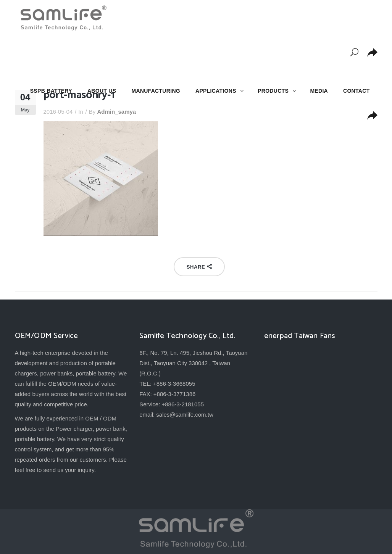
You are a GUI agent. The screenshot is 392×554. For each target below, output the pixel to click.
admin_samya (116, 112)
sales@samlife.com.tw (185, 415)
